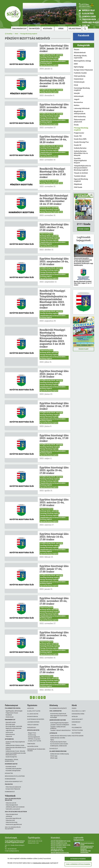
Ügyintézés (34, 29)
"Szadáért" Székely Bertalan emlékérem (58, 728)
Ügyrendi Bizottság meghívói (49, 65)
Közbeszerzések (10, 779)
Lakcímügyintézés (33, 722)
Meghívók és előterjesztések (80, 112)
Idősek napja (54, 758)
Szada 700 (78, 136)
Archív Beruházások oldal (60, 853)
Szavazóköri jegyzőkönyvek (13, 818)
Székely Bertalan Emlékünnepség (59, 754)
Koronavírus (78, 102)
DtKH (76, 64)
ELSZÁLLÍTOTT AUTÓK (35, 741)
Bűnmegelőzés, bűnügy (82, 61)
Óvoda (76, 125)
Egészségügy (79, 67)
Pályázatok (9, 736)
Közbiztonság (32, 735)
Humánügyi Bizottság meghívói (50, 57)
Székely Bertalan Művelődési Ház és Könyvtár (81, 153)
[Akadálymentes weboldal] (92, 5)
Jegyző (77, 99)
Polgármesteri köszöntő (58, 708)
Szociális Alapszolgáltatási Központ (80, 161)
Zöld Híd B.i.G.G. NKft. (79, 711)
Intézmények (79, 96)
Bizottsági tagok (10, 724)
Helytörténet (79, 79)
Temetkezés (31, 744)
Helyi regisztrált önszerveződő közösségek (59, 716)
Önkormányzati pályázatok (80, 121)
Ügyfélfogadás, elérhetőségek (14, 711)
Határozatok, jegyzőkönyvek (14, 824)
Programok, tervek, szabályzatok (12, 760)
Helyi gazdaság (80, 76)
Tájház (52, 740)
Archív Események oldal (59, 843)
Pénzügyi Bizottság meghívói (29, 34)
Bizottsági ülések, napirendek (53, 55)
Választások (75, 29)
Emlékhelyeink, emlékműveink (58, 746)
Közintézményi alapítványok (58, 714)
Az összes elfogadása (78, 859)
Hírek (61, 29)
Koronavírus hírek (78, 714)
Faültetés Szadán (80, 73)
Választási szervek (11, 803)
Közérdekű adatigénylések (13, 771)
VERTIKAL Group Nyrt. (34, 739)
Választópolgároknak (12, 805)
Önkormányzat (19, 29)
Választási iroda (10, 820)
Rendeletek (9, 715)
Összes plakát (84, 349)
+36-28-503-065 (12, 849)
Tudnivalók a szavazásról (13, 809)
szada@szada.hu (14, 851)
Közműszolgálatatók (34, 737)
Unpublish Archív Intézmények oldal (57, 850)
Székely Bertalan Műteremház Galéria (61, 736)
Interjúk (77, 93)
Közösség (48, 29)
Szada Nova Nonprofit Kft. (14, 782)
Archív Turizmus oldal (59, 847)
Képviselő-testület (11, 722)
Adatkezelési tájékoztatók (41, 863)
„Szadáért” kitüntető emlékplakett (60, 725)
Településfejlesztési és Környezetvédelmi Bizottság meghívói (53, 62)
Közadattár (9, 773)
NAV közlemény (80, 117)
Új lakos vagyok (33, 714)
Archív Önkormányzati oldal (61, 841)
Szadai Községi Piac (81, 142)
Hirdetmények (79, 82)
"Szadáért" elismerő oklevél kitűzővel (60, 730)
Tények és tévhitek (81, 173)
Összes (77, 50)
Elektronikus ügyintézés (36, 719)
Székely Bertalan (80, 148)
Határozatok (9, 732)
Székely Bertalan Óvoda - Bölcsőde (15, 751)
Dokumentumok (10, 734)
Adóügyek (31, 708)
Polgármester (44, 234)
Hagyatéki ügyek (33, 746)
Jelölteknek (9, 816)
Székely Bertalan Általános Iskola (15, 745)
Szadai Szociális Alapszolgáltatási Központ (15, 743)
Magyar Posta (32, 733)
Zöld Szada (78, 187)
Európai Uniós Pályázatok (83, 70)
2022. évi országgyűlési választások (13, 828)
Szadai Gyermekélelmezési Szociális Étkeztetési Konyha (16, 754)
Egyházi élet (54, 749)
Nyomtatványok (33, 717)
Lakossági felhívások (82, 108)
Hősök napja (54, 756)
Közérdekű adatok (11, 767)
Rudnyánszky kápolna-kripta (58, 742)
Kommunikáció (10, 792)
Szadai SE (78, 145)
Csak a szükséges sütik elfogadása (78, 864)
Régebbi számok (84, 229)
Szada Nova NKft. (80, 139)
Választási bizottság (11, 822)
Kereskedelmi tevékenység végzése (36, 750)
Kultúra (77, 105)
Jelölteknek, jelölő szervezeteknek (15, 807)
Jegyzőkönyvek (10, 730)
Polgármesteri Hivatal (12, 713)
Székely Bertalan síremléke (58, 738)
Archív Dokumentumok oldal (61, 845)
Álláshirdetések (80, 53)
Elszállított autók (34, 711)
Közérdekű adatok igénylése (14, 769)
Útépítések (78, 184)
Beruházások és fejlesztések (15, 776)
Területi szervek (33, 725)
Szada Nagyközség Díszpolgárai (59, 723)
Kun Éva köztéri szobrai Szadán (59, 744)
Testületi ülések (80, 176)
